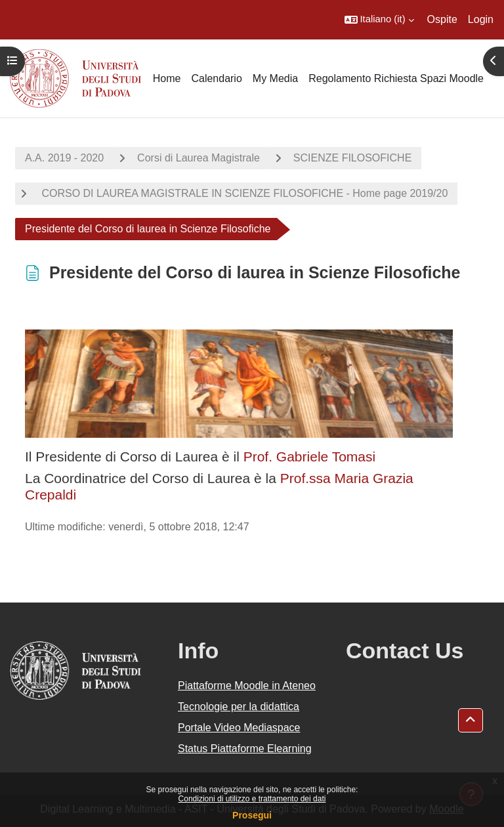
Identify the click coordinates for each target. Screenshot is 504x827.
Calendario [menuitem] (216, 78)
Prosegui (252, 815)
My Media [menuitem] (275, 78)
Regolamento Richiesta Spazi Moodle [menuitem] (396, 78)
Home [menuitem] (167, 78)
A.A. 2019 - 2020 (64, 158)
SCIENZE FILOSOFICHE (352, 158)
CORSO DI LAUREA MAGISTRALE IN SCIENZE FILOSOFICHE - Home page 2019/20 (243, 193)
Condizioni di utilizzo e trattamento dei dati (252, 799)
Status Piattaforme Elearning (245, 749)
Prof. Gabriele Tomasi (307, 456)
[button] (379, 20)
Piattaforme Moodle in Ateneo (247, 686)
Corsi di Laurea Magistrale (199, 158)
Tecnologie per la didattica (239, 707)
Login (481, 19)
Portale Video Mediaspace (239, 728)
